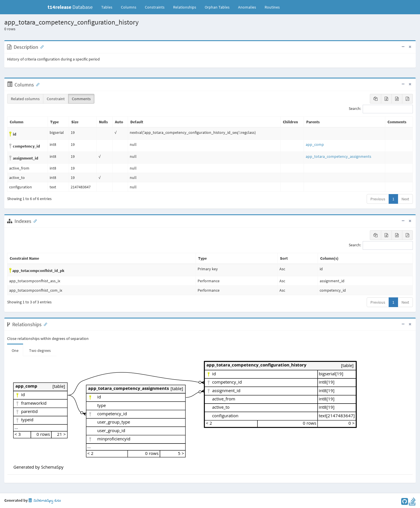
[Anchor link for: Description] (41, 47)
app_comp (315, 144)
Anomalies (247, 7)
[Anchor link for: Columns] (36, 84)
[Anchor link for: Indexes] (34, 221)
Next (405, 199)
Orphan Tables (217, 7)
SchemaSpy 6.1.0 (45, 501)
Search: (381, 109)
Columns (129, 7)
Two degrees (40, 350)
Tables (109, 7)
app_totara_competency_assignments (338, 156)
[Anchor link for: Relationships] (44, 324)
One (15, 350)
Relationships (185, 7)
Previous (378, 199)
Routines (272, 7)
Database (70, 7)
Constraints (155, 7)
